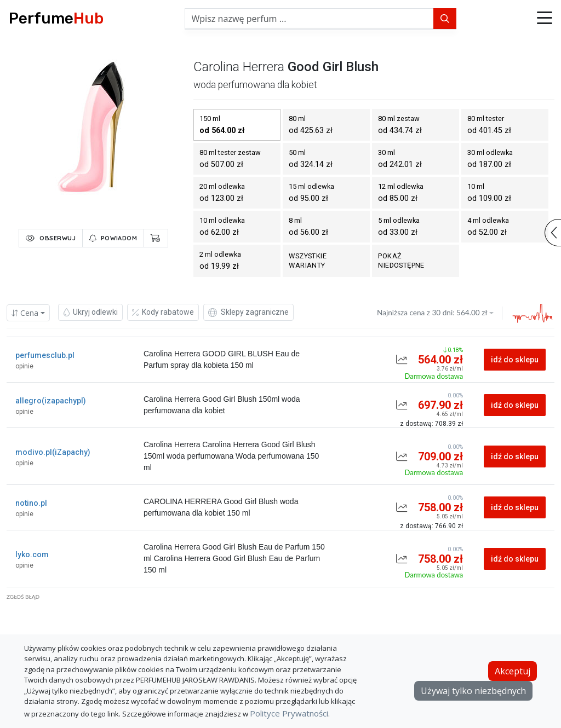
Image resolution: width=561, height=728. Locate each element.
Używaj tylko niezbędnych (473, 691)
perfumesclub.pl (45, 355)
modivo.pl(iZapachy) (53, 452)
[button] (545, 19)
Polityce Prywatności (289, 713)
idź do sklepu (515, 360)
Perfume (56, 18)
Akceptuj (513, 671)
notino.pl (31, 503)
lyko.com (32, 554)
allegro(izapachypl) (51, 401)
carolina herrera (239, 67)
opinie (24, 366)
